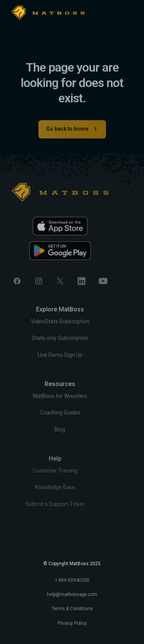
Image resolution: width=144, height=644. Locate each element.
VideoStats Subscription (49, 322)
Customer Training (41, 471)
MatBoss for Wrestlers (49, 396)
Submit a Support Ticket (41, 504)
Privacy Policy (72, 623)
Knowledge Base (41, 487)
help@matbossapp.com (72, 594)
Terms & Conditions (72, 609)
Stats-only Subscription (49, 338)
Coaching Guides (49, 413)
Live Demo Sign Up (49, 355)
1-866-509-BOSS (72, 580)
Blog (49, 429)
